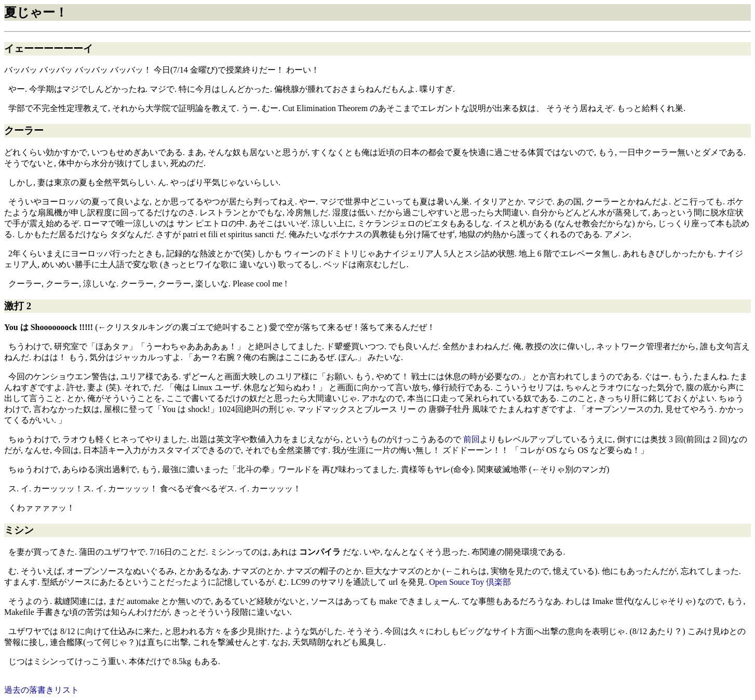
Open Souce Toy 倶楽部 (470, 582)
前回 (471, 439)
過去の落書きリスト (42, 690)
